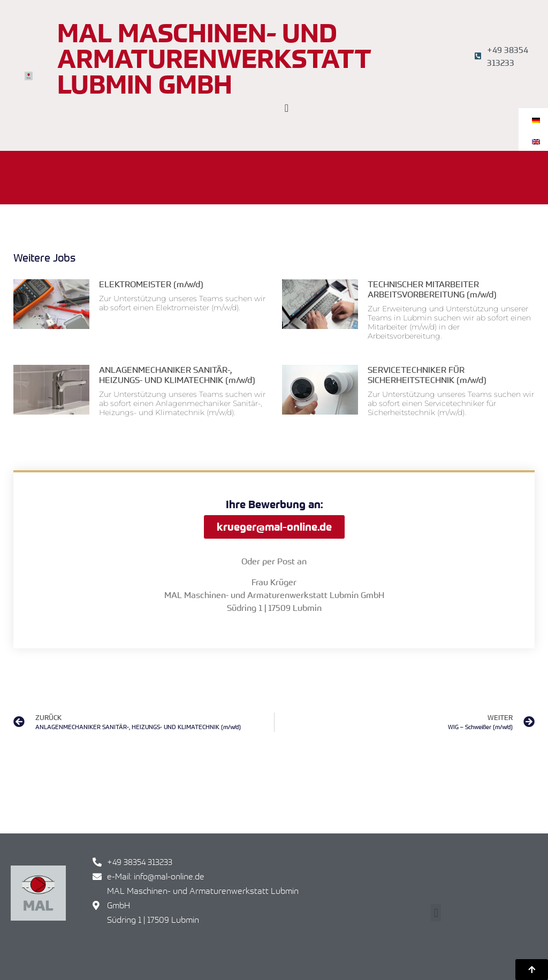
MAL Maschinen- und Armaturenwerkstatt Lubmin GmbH (214, 59)
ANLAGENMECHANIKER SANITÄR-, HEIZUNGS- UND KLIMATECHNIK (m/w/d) (177, 375)
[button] (436, 913)
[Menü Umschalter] (287, 108)
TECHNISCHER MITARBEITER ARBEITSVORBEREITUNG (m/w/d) (432, 289)
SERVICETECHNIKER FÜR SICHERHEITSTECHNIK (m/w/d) (427, 375)
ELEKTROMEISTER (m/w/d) (151, 284)
